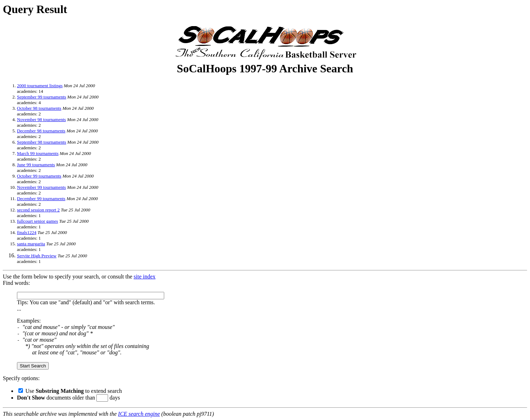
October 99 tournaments (39, 176)
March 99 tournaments (38, 153)
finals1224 (27, 232)
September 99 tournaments (41, 97)
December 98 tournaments (41, 131)
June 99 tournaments (36, 165)
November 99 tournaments (41, 187)
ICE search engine (139, 414)
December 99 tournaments (41, 199)
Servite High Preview (37, 256)
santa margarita (31, 244)
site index (145, 277)
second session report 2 (38, 210)
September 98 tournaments (41, 142)
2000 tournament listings (40, 86)
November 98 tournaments (41, 119)
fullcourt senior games (37, 221)
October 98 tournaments (39, 108)
